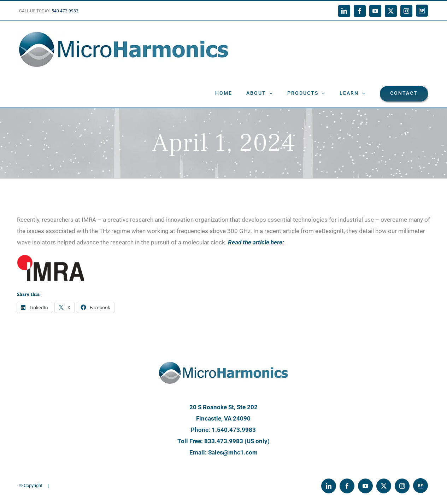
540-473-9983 (65, 11)
